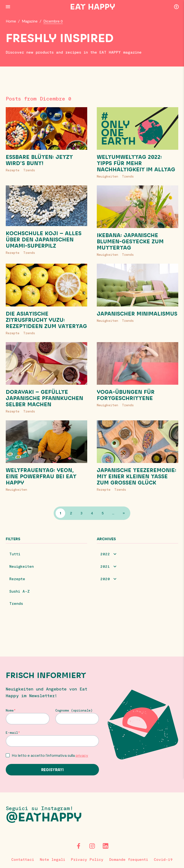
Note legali (52, 859)
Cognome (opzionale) (74, 711)
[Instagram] (92, 846)
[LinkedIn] (105, 846)
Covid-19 (163, 859)
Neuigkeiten (107, 176)
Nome (10, 711)
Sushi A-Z (20, 591)
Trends (29, 170)
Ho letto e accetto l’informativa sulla (50, 756)
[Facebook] (79, 846)
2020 (105, 579)
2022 (105, 554)
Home (11, 21)
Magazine (30, 21)
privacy (82, 756)
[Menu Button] (8, 7)
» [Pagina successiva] (124, 513)
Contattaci (23, 859)
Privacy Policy (87, 859)
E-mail (12, 733)
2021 (105, 566)
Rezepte (13, 170)
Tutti (15, 554)
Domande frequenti (129, 859)
